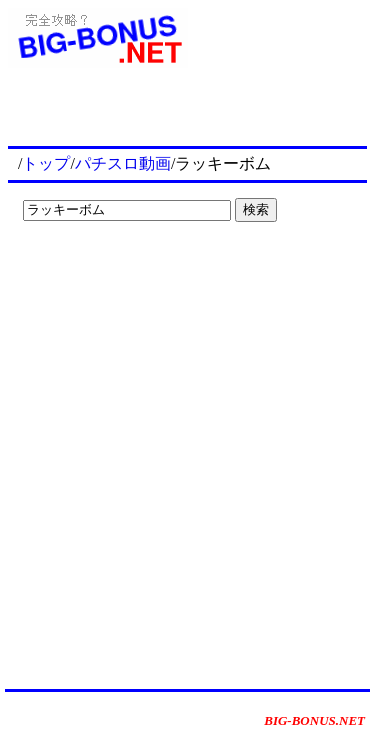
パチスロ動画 (123, 163)
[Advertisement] (140, 270)
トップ (46, 163)
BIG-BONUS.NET (314, 720)
